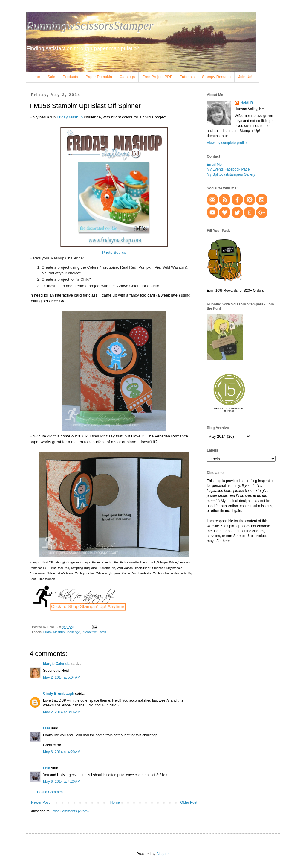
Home (35, 77)
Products (70, 77)
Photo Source (114, 252)
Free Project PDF (157, 77)
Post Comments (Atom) (70, 811)
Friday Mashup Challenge (62, 632)
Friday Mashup (70, 117)
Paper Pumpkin (99, 77)
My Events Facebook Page (228, 169)
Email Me (214, 165)
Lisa (47, 728)
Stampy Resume (216, 77)
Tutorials (187, 77)
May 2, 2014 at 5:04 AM (62, 677)
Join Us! (245, 77)
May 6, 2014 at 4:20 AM (62, 752)
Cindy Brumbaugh (59, 694)
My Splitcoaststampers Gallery (231, 174)
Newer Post (40, 802)
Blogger (162, 854)
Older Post (189, 802)
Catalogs (127, 77)
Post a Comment (50, 792)
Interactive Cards (94, 632)
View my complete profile (227, 143)
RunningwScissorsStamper (90, 26)
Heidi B (247, 103)
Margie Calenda (56, 664)
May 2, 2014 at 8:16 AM (62, 712)
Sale (51, 77)
